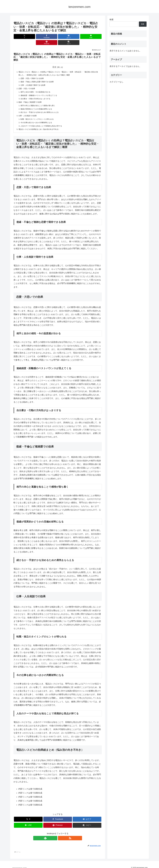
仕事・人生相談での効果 (28, 112)
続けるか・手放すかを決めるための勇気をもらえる (41, 108)
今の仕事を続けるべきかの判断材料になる (38, 119)
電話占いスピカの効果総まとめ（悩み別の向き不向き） (41, 126)
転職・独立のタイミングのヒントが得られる (38, 116)
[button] (95, 36)
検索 (112, 20)
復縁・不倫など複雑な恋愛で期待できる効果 (38, 76)
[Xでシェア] (21, 36)
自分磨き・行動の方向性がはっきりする (37, 94)
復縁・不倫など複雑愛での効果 (31, 98)
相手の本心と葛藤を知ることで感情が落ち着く (39, 101)
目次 (54, 61)
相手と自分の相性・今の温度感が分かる (37, 87)
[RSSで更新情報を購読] (60, 835)
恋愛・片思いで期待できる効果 (33, 73)
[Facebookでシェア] (35, 36)
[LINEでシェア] (65, 36)
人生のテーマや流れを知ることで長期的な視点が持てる (43, 123)
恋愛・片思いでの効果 (27, 83)
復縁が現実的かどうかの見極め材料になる (38, 105)
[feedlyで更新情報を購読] (55, 835)
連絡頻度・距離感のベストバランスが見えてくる (40, 91)
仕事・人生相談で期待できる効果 (34, 80)
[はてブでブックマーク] (50, 36)
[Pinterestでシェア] (80, 36)
